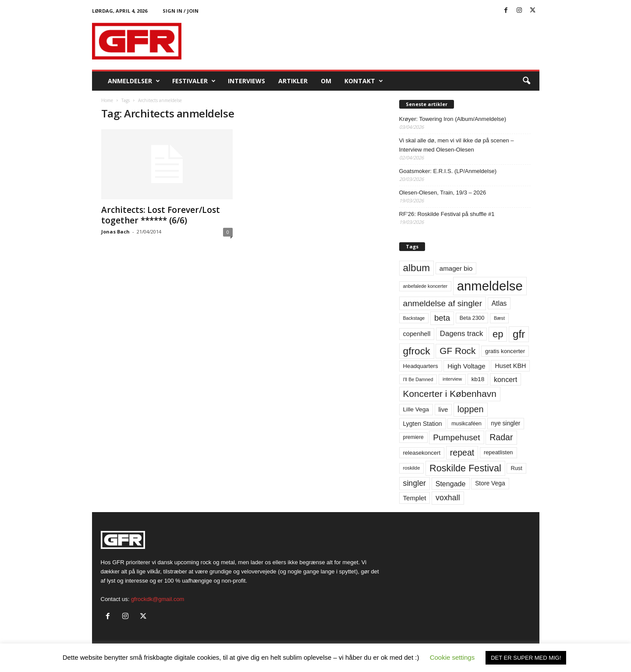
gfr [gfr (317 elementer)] (519, 334)
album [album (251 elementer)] (417, 268)
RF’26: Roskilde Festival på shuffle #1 (447, 214)
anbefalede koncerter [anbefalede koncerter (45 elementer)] (425, 286)
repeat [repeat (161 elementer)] (462, 453)
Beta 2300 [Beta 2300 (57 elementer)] (472, 318)
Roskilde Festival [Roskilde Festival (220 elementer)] (465, 468)
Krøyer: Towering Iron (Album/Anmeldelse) (453, 119)
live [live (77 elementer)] (443, 410)
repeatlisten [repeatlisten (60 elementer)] (498, 452)
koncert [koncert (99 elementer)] (505, 379)
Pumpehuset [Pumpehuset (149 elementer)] (456, 437)
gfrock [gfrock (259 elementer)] (417, 351)
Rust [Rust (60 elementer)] (516, 468)
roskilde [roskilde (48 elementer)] (412, 468)
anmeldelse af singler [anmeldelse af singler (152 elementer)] (443, 303)
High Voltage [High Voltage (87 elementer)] (466, 366)
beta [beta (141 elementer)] (442, 318)
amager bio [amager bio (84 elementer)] (456, 268)
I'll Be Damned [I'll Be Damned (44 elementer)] (418, 379)
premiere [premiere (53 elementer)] (413, 437)
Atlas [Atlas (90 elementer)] (499, 303)
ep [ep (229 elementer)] (498, 334)
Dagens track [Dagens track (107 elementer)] (462, 334)
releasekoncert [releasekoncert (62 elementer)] (422, 453)
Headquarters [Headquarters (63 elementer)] (421, 366)
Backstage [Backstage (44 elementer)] (414, 318)
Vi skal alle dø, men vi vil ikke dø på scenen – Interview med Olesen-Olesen (457, 145)
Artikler (293, 81)
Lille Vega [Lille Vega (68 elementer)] (416, 409)
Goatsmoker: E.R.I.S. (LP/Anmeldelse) (448, 171)
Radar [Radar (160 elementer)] (501, 437)
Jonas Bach (115, 232)
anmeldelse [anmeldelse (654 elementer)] (490, 286)
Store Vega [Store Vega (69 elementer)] (490, 483)
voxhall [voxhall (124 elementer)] (448, 498)
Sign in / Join (181, 11)
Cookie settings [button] (452, 657)
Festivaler (194, 81)
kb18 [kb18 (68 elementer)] (478, 379)
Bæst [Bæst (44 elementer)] (499, 318)
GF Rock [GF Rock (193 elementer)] (457, 351)
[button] (526, 81)
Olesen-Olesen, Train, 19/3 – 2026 (443, 193)
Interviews (246, 81)
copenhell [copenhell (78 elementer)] (417, 334)
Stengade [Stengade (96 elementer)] (451, 484)
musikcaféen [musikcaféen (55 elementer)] (466, 424)
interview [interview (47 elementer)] (452, 379)
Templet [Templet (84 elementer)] (415, 498)
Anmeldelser (134, 81)
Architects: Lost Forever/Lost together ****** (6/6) (161, 215)
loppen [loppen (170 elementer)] (471, 409)
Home (107, 100)
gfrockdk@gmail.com (158, 599)
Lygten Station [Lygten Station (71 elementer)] (423, 424)
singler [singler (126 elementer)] (415, 483)
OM (326, 81)
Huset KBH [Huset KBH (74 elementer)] (510, 366)
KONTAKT (364, 81)
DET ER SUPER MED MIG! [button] (526, 658)
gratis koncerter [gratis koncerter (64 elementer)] (505, 351)
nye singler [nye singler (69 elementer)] (506, 423)
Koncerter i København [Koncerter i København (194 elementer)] (450, 394)
